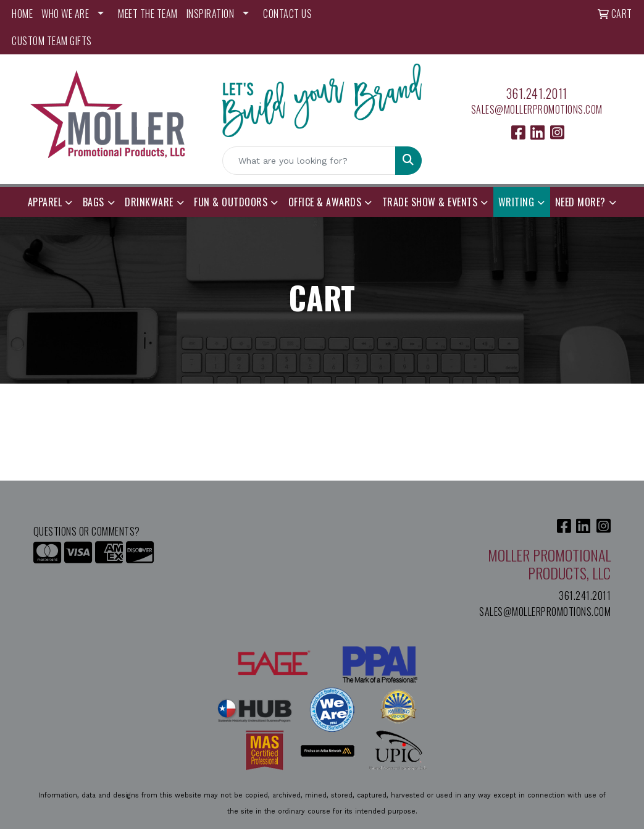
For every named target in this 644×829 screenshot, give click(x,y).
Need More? (580, 202)
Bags (94, 202)
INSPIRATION (211, 14)
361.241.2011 (537, 93)
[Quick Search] (309, 161)
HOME (22, 14)
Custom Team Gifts (52, 41)
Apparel (45, 202)
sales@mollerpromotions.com (537, 109)
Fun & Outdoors (231, 202)
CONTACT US (287, 14)
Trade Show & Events (430, 202)
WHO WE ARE (65, 14)
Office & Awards (325, 202)
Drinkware (149, 202)
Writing (516, 202)
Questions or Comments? (87, 531)
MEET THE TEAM (148, 14)
